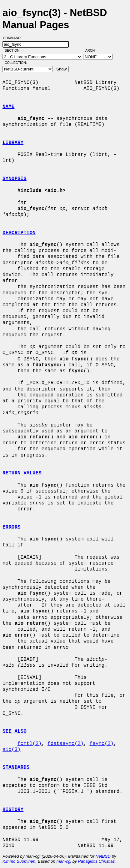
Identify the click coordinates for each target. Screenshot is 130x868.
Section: (14, 50)
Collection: (16, 63)
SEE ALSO (15, 731)
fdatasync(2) (65, 744)
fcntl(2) (30, 744)
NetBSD (103, 856)
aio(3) (12, 750)
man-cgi (64, 861)
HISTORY (13, 810)
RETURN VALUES (22, 473)
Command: (14, 38)
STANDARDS (16, 767)
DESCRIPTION (19, 233)
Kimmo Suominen (19, 861)
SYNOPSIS (15, 179)
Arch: (93, 50)
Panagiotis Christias (97, 861)
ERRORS (12, 527)
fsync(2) (101, 744)
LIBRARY (13, 143)
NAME (8, 107)
